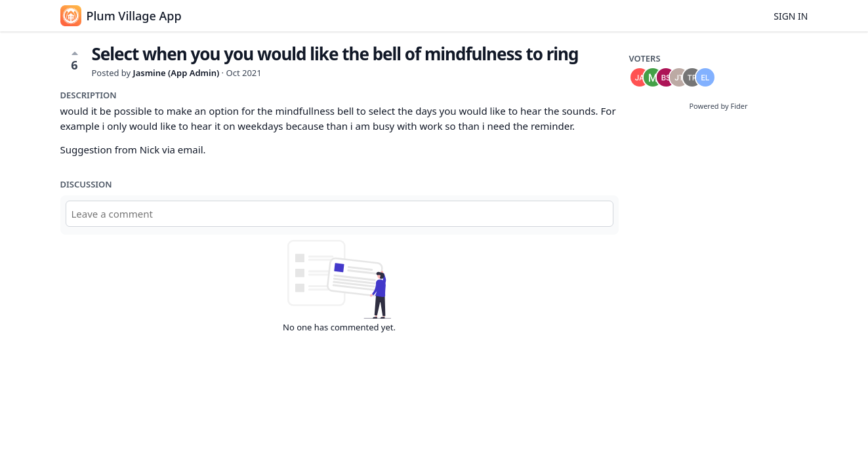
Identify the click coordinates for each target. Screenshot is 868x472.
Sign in (791, 16)
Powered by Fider (718, 106)
